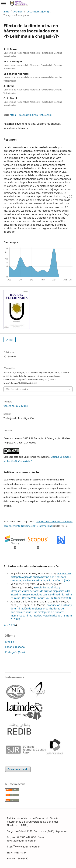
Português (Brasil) (16, 652)
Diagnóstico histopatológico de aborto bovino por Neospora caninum (41, 577)
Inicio (6, 12)
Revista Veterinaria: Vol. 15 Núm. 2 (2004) (47, 580)
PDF (11, 340)
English (10, 642)
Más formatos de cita (17, 389)
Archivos (18, 12)
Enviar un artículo (18, 769)
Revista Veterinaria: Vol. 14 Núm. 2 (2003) (46, 598)
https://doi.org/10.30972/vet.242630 (31, 115)
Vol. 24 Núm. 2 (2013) (38, 12)
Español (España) (15, 647)
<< (5, 625)
